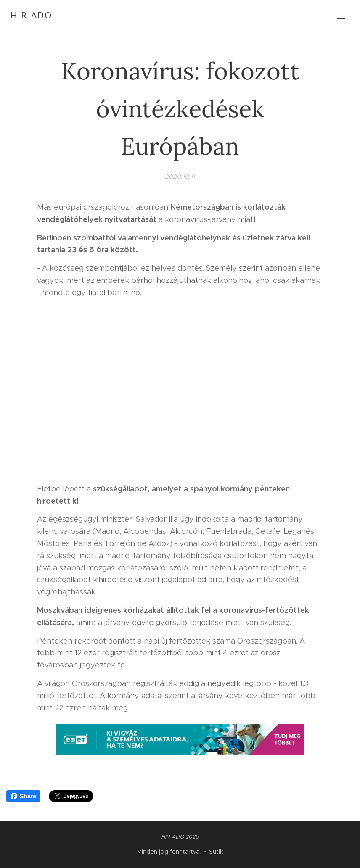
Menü (341, 16)
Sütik (216, 852)
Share (23, 796)
